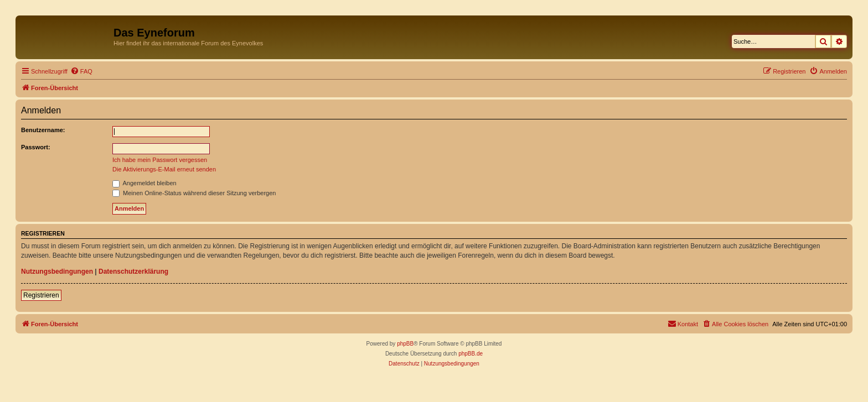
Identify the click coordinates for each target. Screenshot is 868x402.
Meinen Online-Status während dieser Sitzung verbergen (194, 193)
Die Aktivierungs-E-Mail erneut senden (164, 169)
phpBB (405, 344)
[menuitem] (81, 71)
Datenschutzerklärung (133, 272)
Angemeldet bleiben (144, 183)
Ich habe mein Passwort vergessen (160, 160)
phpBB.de (471, 354)
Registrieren (41, 295)
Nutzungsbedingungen (57, 272)
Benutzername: (43, 130)
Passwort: (36, 147)
